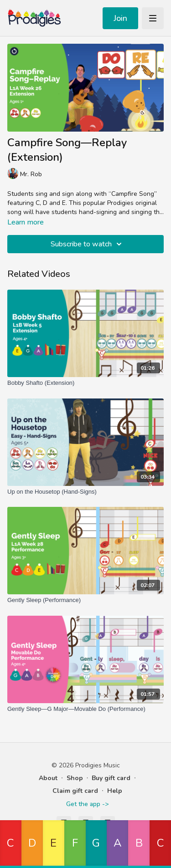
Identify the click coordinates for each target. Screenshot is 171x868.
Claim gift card (75, 791)
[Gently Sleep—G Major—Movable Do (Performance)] (85, 709)
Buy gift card (111, 778)
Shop (75, 778)
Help (115, 791)
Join (120, 18)
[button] (11, 844)
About (48, 778)
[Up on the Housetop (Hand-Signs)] (85, 492)
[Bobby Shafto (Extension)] (85, 383)
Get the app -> (87, 804)
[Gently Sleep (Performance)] (85, 600)
